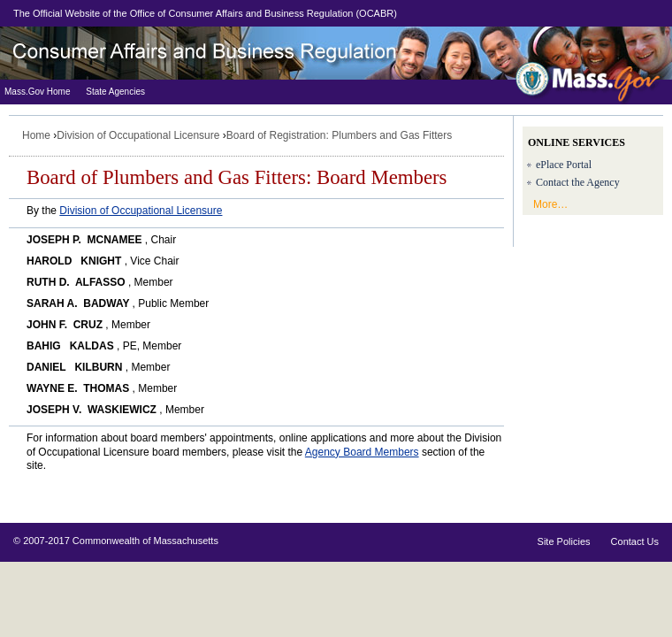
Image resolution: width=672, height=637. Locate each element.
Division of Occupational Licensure (138, 135)
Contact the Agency (578, 182)
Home (36, 135)
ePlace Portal (564, 165)
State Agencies (115, 92)
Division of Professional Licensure (221, 53)
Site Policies (564, 541)
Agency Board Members (362, 452)
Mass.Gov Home (37, 92)
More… (550, 204)
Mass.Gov (588, 75)
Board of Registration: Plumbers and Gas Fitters (339, 135)
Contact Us (635, 541)
